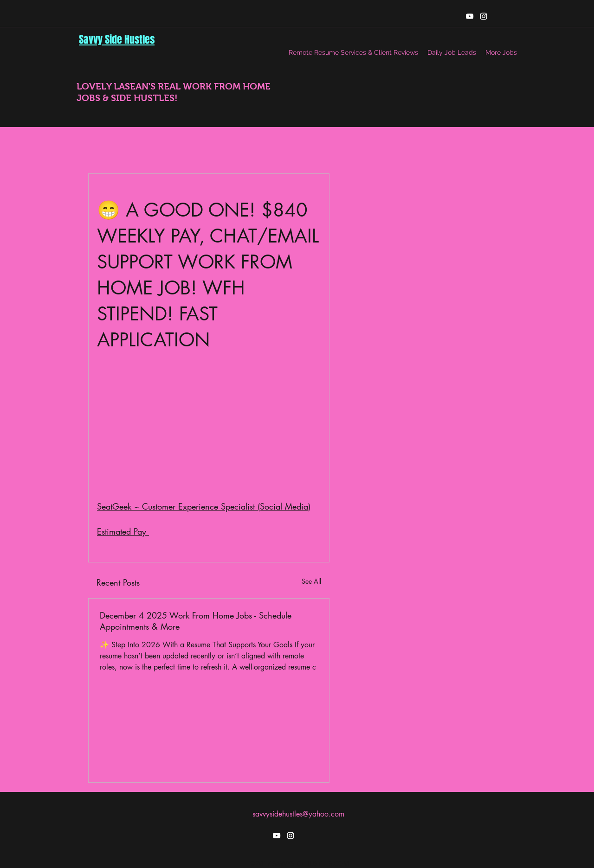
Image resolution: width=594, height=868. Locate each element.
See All (311, 581)
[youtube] (470, 16)
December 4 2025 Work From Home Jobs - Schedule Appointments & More (196, 621)
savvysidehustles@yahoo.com (298, 814)
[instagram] (484, 16)
